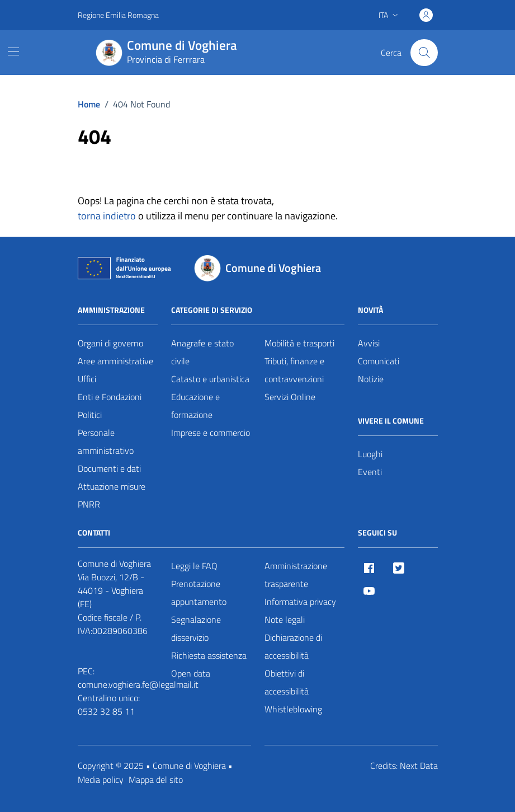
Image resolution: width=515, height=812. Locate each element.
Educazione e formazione (195, 406)
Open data (191, 673)
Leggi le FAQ (194, 566)
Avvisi (369, 343)
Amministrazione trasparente (296, 575)
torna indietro (107, 216)
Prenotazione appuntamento (199, 593)
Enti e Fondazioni (110, 397)
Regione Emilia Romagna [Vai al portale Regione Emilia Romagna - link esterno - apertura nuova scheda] (118, 15)
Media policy (101, 780)
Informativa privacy (300, 602)
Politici (90, 415)
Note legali (285, 619)
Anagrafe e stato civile (202, 352)
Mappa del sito (156, 780)
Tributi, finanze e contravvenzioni (294, 370)
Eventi (370, 472)
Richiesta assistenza (209, 655)
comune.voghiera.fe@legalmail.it (138, 684)
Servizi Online (290, 397)
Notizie (371, 379)
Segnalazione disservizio (196, 628)
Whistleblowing (293, 709)
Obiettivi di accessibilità (287, 682)
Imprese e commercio (211, 433)
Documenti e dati (109, 468)
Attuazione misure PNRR (112, 495)
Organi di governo (110, 343)
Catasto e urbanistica (210, 379)
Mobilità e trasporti (299, 343)
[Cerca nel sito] (424, 53)
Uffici (87, 379)
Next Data (419, 766)
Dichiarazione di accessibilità (293, 646)
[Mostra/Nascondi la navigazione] (13, 51)
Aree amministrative (115, 361)
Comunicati (379, 361)
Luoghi (370, 454)
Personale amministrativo (106, 442)
